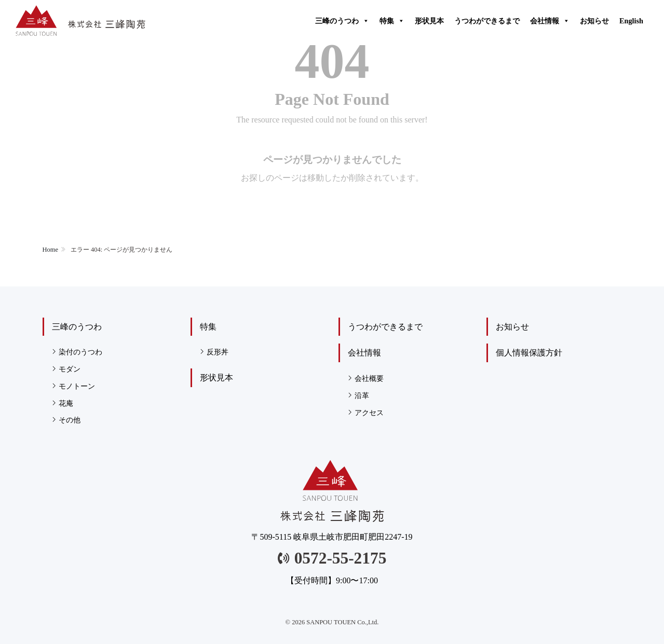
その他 (70, 420)
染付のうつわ (80, 352)
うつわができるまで (487, 21)
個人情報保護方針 (529, 353)
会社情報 (550, 21)
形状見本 (429, 21)
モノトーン (77, 386)
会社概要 (369, 378)
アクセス (369, 413)
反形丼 (218, 352)
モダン (70, 369)
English (631, 21)
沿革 (362, 395)
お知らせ (594, 21)
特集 (392, 21)
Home (50, 250)
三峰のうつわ (342, 21)
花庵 (66, 403)
